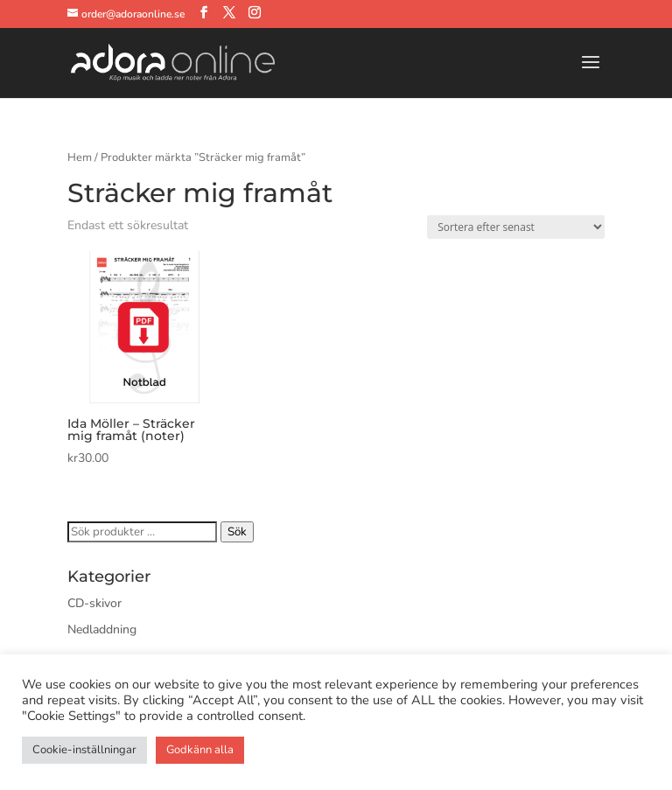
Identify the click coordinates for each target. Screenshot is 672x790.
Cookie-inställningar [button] (84, 750)
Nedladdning (102, 629)
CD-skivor (94, 603)
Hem (80, 157)
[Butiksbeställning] (516, 227)
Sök (237, 532)
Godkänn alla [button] (200, 750)
